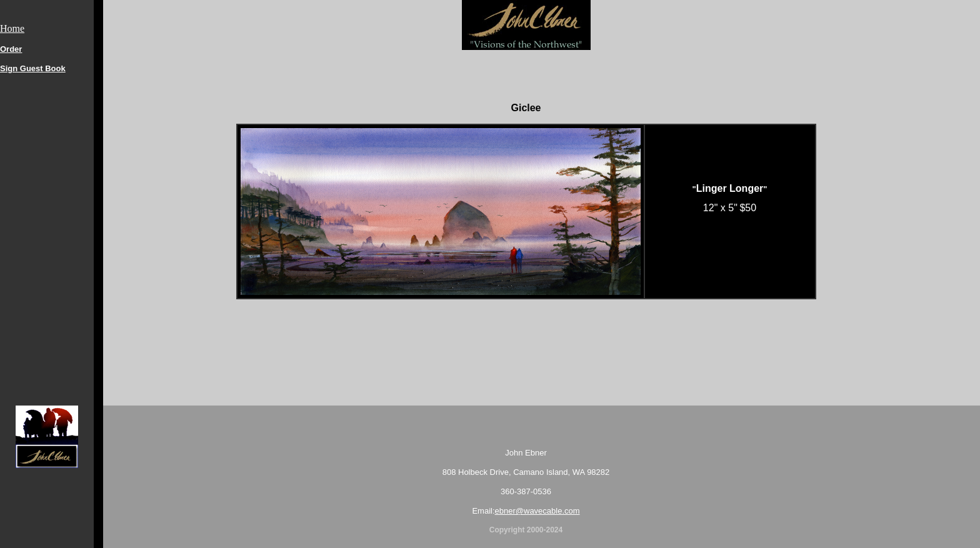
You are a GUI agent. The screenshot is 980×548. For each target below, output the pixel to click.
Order (11, 49)
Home (12, 28)
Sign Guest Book (33, 68)
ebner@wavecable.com (537, 511)
